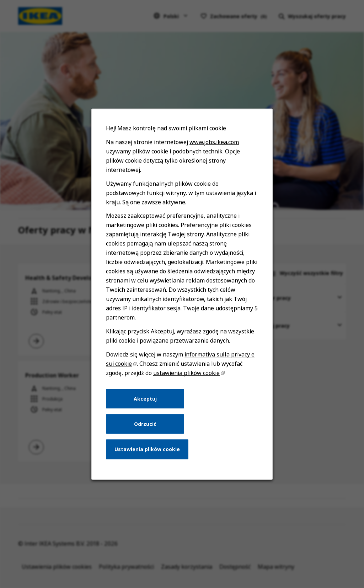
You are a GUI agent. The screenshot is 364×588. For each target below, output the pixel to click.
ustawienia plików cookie (186, 385)
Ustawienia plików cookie (149, 458)
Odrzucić (146, 434)
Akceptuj (146, 410)
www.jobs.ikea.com (213, 164)
